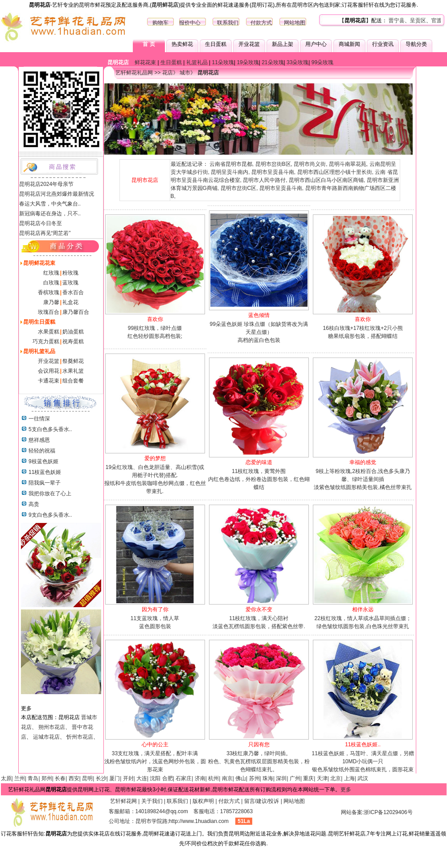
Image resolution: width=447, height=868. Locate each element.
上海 (349, 778)
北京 (336, 778)
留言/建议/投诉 (262, 801)
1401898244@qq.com (162, 811)
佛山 (241, 778)
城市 (185, 73)
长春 (60, 778)
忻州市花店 (80, 737)
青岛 (33, 778)
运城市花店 (46, 737)
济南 (200, 778)
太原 (6, 778)
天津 (322, 778)
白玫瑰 (51, 283)
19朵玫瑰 (248, 62)
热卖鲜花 (182, 44)
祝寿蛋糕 (73, 341)
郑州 (47, 778)
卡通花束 (49, 381)
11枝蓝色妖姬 (45, 472)
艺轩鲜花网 (123, 801)
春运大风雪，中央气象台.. (50, 204)
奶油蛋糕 (73, 332)
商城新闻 (349, 44)
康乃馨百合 (76, 312)
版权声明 (203, 801)
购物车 (160, 23)
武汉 (363, 778)
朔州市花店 (52, 727)
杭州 (213, 778)
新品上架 (283, 44)
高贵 (34, 504)
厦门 (115, 778)
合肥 (168, 778)
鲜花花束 (145, 62)
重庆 (308, 778)
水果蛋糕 (49, 332)
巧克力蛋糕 (46, 341)
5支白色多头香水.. (50, 429)
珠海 (268, 778)
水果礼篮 (73, 371)
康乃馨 (51, 302)
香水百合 (73, 292)
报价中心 (190, 23)
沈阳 (155, 778)
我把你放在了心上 (50, 494)
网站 (289, 23)
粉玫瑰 (70, 273)
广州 (295, 778)
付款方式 (261, 23)
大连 (142, 778)
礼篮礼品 (197, 62)
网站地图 (294, 801)
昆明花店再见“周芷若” (45, 233)
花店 (168, 73)
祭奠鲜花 (73, 361)
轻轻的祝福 (42, 451)
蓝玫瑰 (70, 283)
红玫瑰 (51, 273)
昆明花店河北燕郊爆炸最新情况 (57, 194)
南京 (227, 778)
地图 (300, 23)
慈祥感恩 (39, 440)
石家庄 (184, 778)
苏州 (254, 778)
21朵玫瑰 (273, 62)
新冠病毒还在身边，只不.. (50, 214)
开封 (128, 778)
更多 (346, 790)
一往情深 (39, 419)
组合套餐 (73, 381)
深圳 (281, 778)
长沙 (101, 778)
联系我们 (228, 23)
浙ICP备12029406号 (388, 812)
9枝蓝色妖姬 (43, 461)
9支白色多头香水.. (50, 515)
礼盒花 (70, 302)
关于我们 (152, 801)
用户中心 (316, 44)
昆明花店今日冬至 (41, 223)
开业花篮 (249, 44)
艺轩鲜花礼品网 (134, 73)
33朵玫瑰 (297, 62)
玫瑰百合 (49, 312)
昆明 (87, 778)
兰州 (20, 778)
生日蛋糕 (216, 44)
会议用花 (49, 371)
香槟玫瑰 (49, 292)
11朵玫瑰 (223, 62)
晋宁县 (407, 21)
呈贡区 (428, 21)
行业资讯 (383, 44)
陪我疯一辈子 (45, 483)
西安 (74, 778)
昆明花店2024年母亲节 (47, 184)
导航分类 (416, 44)
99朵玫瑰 (322, 62)
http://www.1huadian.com (199, 821)
